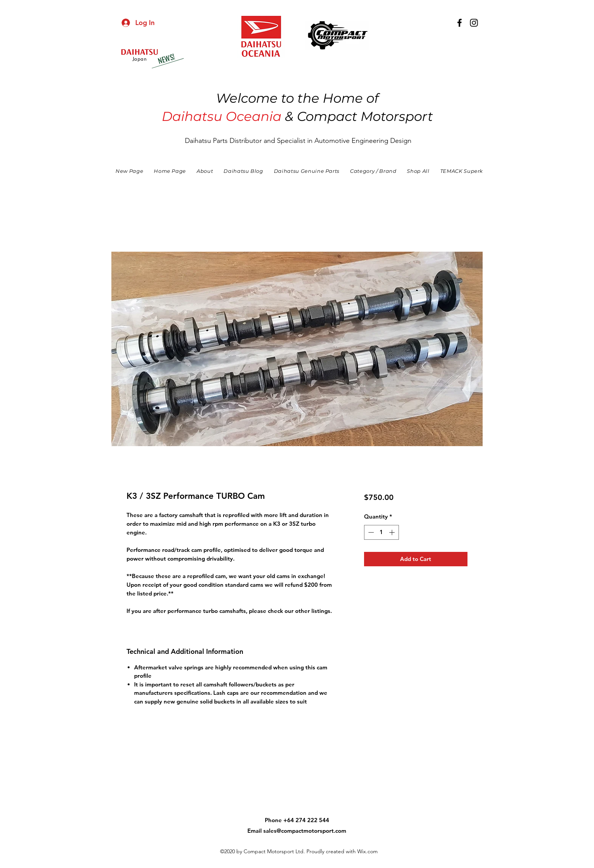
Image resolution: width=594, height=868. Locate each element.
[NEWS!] (166, 59)
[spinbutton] (381, 532)
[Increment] (393, 532)
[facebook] (460, 23)
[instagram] (474, 23)
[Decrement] (370, 532)
